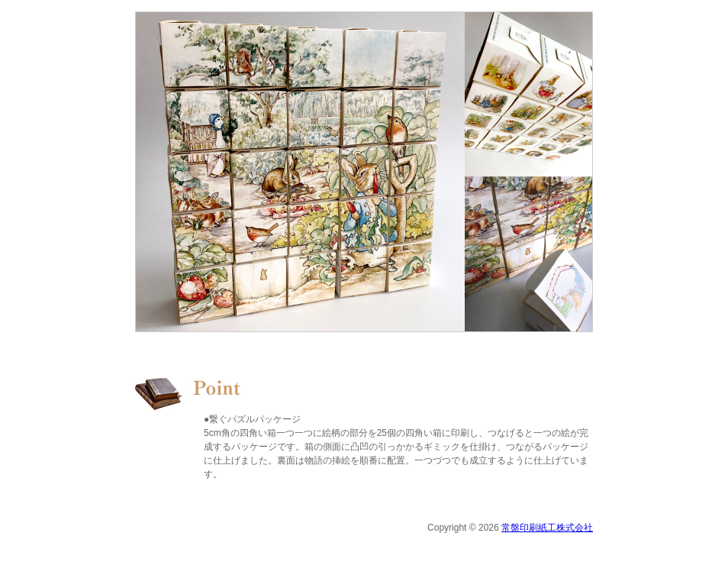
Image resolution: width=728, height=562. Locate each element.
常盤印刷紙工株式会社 (547, 528)
